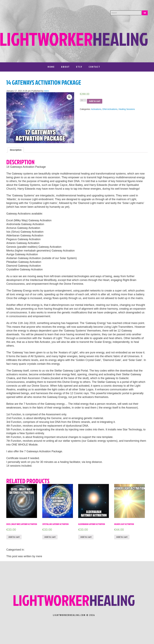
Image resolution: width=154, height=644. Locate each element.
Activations (96, 109)
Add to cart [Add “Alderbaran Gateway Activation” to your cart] (86, 537)
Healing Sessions (127, 109)
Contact (95, 67)
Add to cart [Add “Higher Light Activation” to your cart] (122, 537)
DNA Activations (110, 109)
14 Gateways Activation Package (44, 82)
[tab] (16, 150)
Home (51, 67)
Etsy (79, 67)
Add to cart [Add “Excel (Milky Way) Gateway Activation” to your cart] (14, 537)
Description (16, 150)
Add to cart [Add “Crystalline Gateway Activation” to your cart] (50, 537)
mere (46, 91)
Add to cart (95, 101)
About (66, 67)
